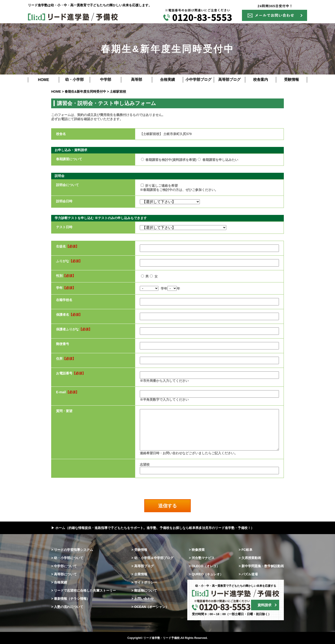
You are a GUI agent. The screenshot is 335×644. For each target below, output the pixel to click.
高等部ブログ (229, 80)
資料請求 (265, 605)
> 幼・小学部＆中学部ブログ (152, 558)
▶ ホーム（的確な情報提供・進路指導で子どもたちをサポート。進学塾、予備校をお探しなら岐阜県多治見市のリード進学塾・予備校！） (153, 528)
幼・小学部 (74, 80)
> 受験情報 (139, 550)
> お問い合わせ (143, 599)
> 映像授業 (197, 550)
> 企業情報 (139, 574)
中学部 (106, 80)
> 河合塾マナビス (202, 558)
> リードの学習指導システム (72, 550)
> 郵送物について (144, 590)
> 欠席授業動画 (250, 558)
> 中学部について (64, 566)
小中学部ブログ (198, 80)
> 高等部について (64, 574)
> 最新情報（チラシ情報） (70, 599)
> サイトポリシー (144, 582)
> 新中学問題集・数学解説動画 (261, 566)
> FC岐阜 (246, 550)
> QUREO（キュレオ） (206, 574)
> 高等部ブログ (143, 566)
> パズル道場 (248, 574)
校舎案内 (261, 80)
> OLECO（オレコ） (204, 566)
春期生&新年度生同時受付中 (85, 92)
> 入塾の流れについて (67, 607)
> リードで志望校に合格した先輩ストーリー (84, 590)
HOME (44, 80)
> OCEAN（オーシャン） (150, 607)
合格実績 (167, 80)
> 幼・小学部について (67, 558)
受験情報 (291, 80)
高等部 (137, 80)
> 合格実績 (59, 582)
